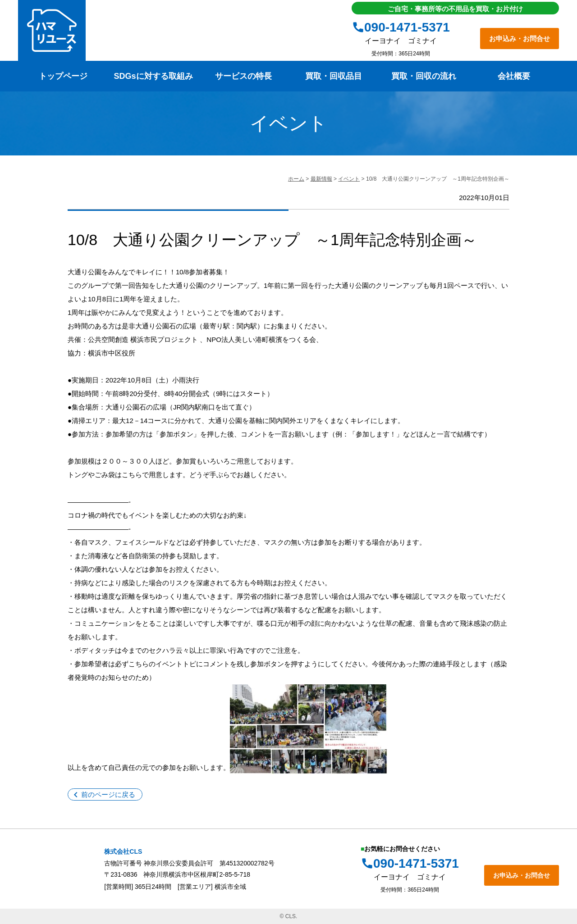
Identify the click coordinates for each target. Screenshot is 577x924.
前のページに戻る (108, 794)
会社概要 (514, 76)
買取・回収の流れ (424, 76)
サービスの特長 (243, 76)
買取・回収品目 (334, 76)
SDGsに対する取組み (153, 76)
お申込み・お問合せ (520, 39)
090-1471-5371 (407, 27)
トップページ (63, 76)
